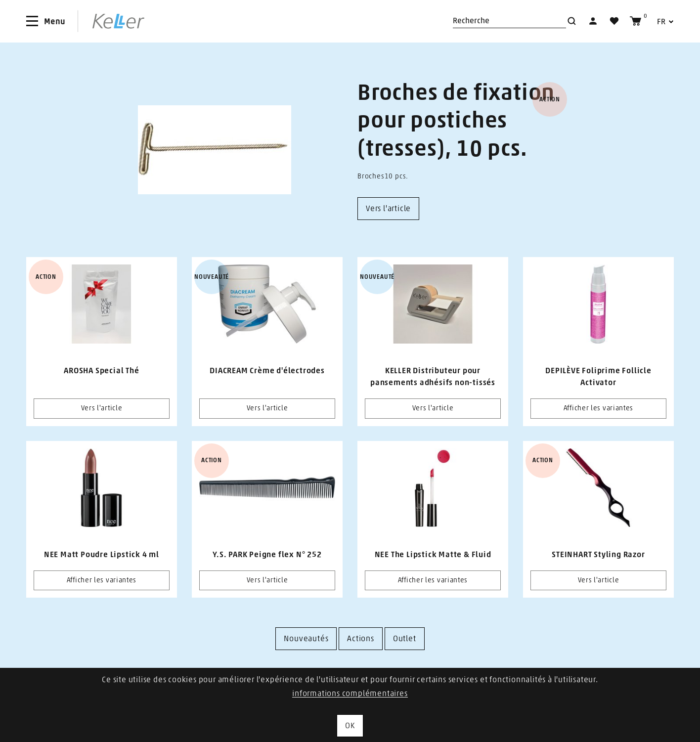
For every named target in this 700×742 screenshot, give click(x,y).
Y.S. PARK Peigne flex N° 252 (267, 555)
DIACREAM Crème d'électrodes (267, 371)
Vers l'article (102, 408)
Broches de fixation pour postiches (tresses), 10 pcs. (456, 121)
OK (350, 726)
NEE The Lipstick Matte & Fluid (433, 555)
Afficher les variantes (598, 408)
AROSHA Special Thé (101, 371)
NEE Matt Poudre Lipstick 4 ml (102, 555)
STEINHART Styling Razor (598, 555)
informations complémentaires (350, 694)
